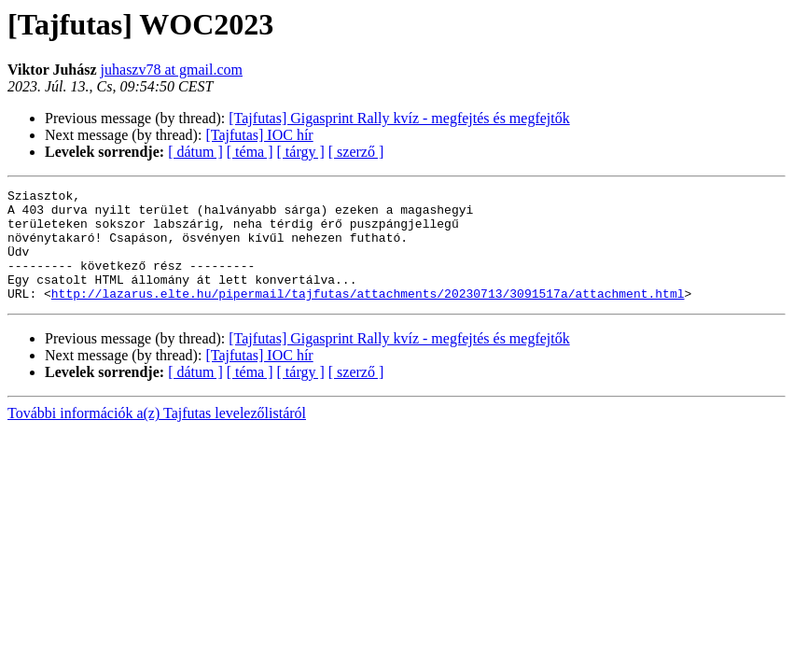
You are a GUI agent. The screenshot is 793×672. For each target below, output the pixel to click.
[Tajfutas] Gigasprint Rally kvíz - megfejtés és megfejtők (399, 118)
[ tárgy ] (301, 152)
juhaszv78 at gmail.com (172, 70)
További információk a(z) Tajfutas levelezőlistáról (157, 435)
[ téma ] (250, 152)
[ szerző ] (356, 152)
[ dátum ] (195, 152)
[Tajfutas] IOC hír (259, 135)
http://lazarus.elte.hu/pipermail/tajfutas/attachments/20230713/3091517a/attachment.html (368, 315)
